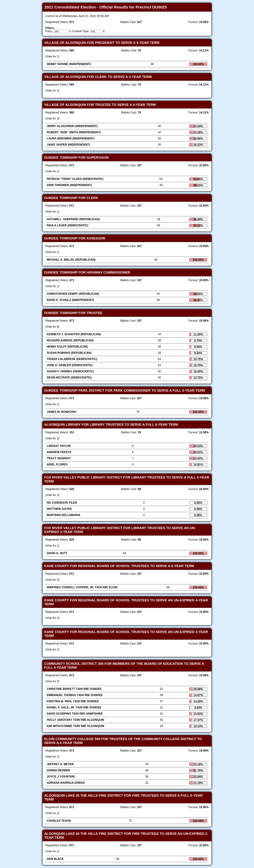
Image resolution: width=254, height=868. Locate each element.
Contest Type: (81, 31)
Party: (49, 31)
